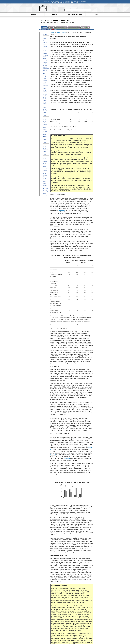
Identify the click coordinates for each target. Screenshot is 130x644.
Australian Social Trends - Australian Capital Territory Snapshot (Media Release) (45, 177)
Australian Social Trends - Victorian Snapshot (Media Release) (45, 99)
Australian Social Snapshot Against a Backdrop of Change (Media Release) (46, 54)
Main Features (45, 34)
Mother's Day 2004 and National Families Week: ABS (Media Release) (46, 190)
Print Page (48, 29)
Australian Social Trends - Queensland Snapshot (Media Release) (46, 111)
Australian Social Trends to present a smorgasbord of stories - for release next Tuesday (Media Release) (46, 70)
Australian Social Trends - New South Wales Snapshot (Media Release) (45, 86)
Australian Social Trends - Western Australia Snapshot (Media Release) (45, 137)
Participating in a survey (75, 15)
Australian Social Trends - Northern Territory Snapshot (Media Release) (45, 162)
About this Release (45, 43)
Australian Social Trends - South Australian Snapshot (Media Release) (45, 124)
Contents (45, 46)
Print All (55, 29)
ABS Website (75, 2)
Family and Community (61, 32)
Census (55, 15)
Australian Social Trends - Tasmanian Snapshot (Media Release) (45, 150)
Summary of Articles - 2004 (46, 39)
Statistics (34, 15)
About (96, 15)
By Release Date (44, 18)
